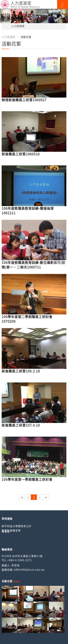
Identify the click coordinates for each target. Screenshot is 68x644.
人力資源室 (18, 26)
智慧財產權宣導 (11, 530)
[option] (34, 16)
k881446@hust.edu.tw (29, 570)
